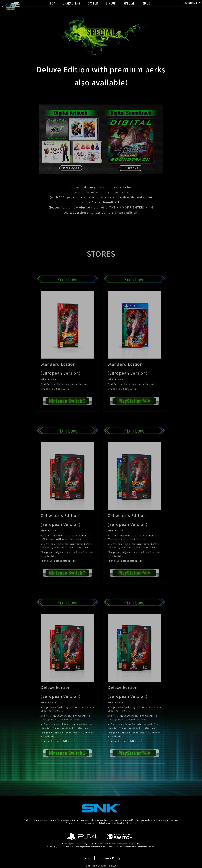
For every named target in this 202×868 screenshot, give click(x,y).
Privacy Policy (111, 858)
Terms (85, 858)
